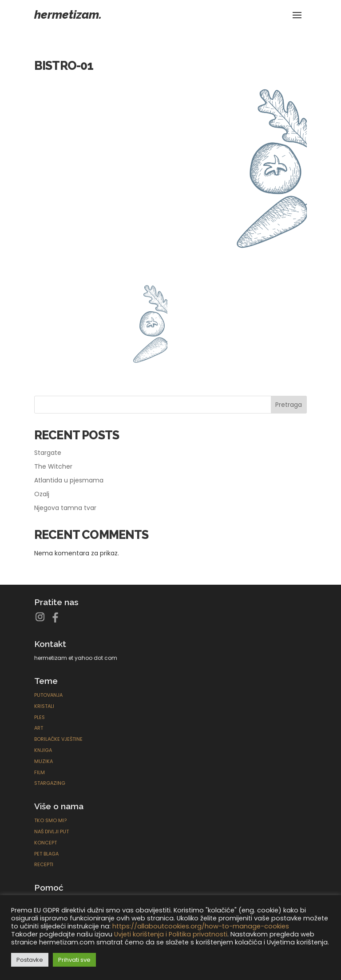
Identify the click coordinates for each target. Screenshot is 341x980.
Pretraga (289, 405)
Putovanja (48, 695)
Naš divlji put (52, 831)
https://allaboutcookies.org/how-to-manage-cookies (201, 926)
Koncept (46, 843)
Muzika (44, 761)
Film (40, 772)
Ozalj (42, 494)
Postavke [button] (30, 960)
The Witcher (53, 466)
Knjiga (43, 750)
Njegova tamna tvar (65, 508)
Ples (40, 717)
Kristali (44, 706)
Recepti (44, 864)
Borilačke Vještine (58, 739)
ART (39, 728)
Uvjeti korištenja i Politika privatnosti (171, 934)
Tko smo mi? (50, 820)
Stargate (48, 453)
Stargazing (50, 783)
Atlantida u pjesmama (69, 480)
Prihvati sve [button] (74, 960)
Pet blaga (46, 854)
